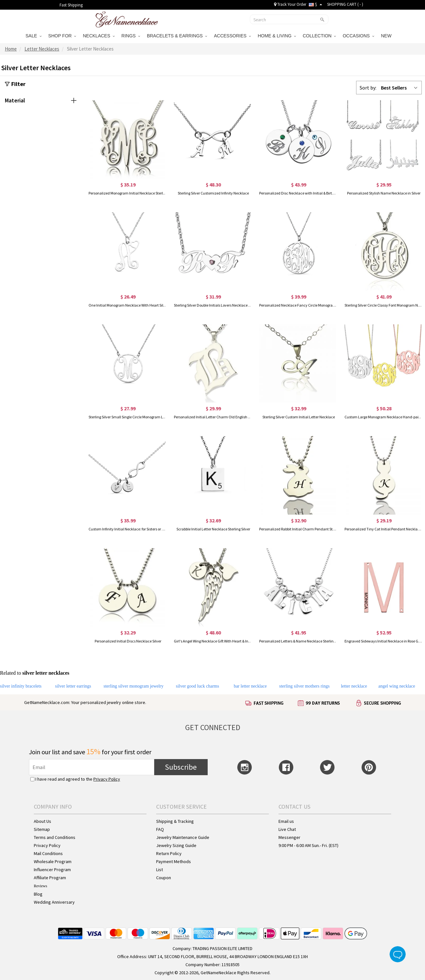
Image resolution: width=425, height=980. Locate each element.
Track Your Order (290, 4)
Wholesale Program (53, 861)
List (160, 870)
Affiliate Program (50, 878)
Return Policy (169, 853)
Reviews (40, 886)
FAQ (160, 829)
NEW (387, 36)
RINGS (131, 36)
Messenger (289, 837)
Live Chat (287, 829)
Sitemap (42, 829)
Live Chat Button (398, 954)
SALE (33, 36)
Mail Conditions (48, 853)
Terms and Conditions (55, 837)
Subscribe (181, 767)
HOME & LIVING (277, 36)
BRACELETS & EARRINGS (177, 36)
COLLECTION (319, 36)
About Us (42, 821)
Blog (38, 894)
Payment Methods (174, 861)
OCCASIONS (358, 36)
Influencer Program (52, 870)
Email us (286, 821)
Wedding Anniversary (54, 902)
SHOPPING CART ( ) (345, 4)
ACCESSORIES (232, 36)
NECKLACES (99, 36)
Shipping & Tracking (175, 821)
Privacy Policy (107, 779)
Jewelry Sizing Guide (176, 845)
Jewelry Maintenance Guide (183, 837)
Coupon (164, 878)
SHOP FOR (62, 36)
